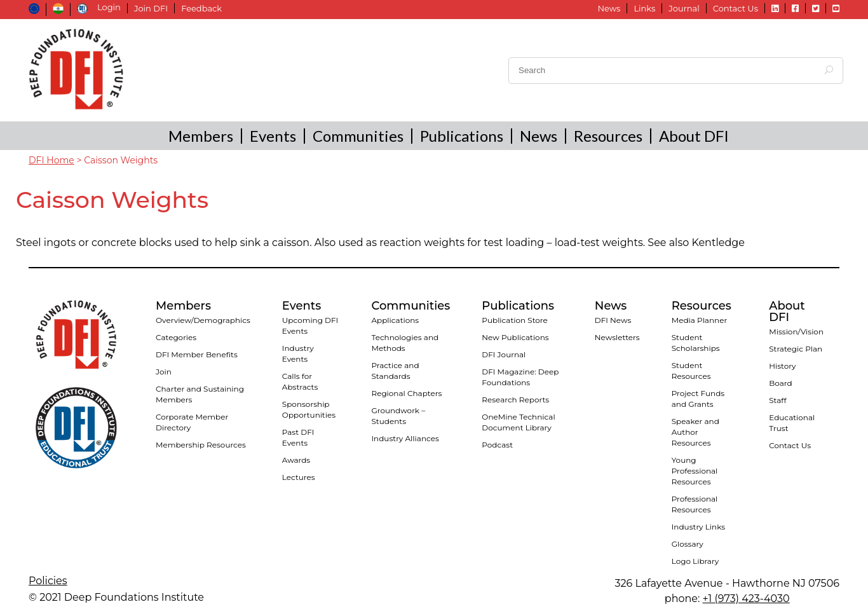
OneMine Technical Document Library (518, 422)
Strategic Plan (796, 349)
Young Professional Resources (695, 471)
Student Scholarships (696, 343)
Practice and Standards (395, 371)
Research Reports (515, 400)
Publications (462, 136)
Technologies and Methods (405, 343)
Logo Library (695, 561)
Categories (176, 337)
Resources (608, 136)
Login (109, 7)
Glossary (688, 544)
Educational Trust (792, 423)
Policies (48, 581)
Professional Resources (695, 504)
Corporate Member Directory (192, 422)
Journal (684, 8)
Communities (358, 136)
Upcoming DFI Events (310, 325)
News (609, 8)
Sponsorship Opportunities (309, 409)
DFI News (613, 320)
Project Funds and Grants (698, 399)
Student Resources (691, 371)
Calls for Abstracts (300, 381)
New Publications (515, 337)
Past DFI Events (298, 437)
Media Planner (700, 320)
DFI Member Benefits (197, 354)
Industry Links (698, 527)
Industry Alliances (405, 438)
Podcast (497, 445)
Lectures (299, 477)
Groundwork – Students (398, 416)
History (782, 366)
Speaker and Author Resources (695, 432)
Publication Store (514, 320)
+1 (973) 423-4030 (746, 599)
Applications (395, 320)
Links (644, 8)
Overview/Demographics (203, 320)
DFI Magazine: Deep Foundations (520, 377)
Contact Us (736, 8)
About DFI (694, 136)
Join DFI (151, 8)
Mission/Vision (796, 332)
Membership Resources (201, 445)
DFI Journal (504, 354)
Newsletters (617, 337)
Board (780, 383)
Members (201, 136)
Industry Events (298, 353)
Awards (296, 460)
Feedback (201, 8)
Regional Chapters (406, 393)
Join (164, 372)
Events (273, 136)
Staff (777, 400)
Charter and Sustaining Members (200, 394)
